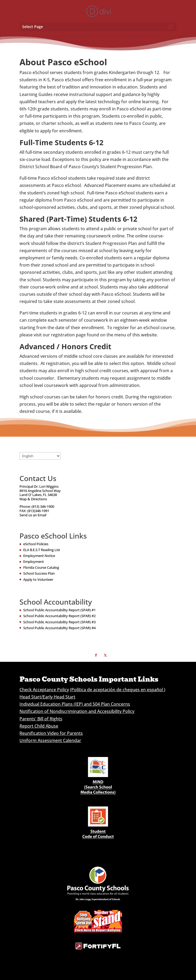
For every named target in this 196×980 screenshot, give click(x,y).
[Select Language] (40, 456)
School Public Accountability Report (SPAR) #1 (59, 610)
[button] (171, 27)
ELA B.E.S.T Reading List (42, 550)
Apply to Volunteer (38, 579)
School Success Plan (39, 573)
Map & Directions (33, 499)
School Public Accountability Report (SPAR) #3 (59, 622)
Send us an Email (33, 515)
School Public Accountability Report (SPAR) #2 (59, 616)
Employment (34, 562)
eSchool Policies (36, 544)
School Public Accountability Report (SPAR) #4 (59, 628)
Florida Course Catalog (41, 567)
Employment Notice (39, 556)
